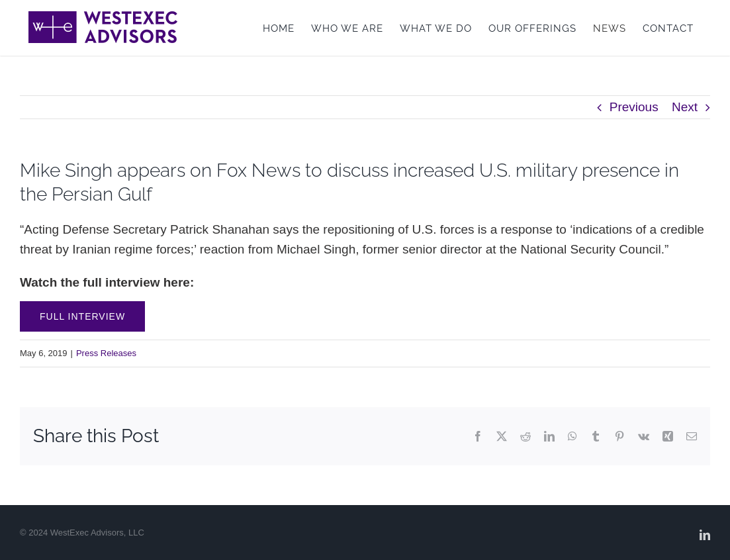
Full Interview (82, 316)
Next (685, 107)
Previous (634, 107)
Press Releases (106, 353)
